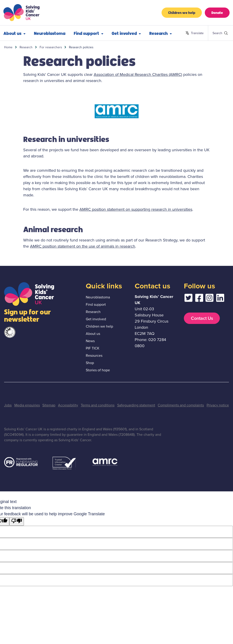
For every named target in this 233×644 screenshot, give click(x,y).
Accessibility (68, 405)
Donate (217, 12)
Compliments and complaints (181, 405)
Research (161, 33)
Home (8, 47)
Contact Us (202, 318)
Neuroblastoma (50, 33)
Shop (90, 363)
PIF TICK (93, 348)
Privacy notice (218, 405)
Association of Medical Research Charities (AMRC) (138, 74)
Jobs (8, 405)
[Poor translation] (17, 521)
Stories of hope (98, 370)
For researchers (51, 47)
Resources (94, 355)
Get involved (126, 33)
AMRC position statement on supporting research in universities (136, 209)
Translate (194, 33)
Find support (89, 33)
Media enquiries (27, 405)
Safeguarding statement (136, 405)
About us (93, 334)
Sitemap (49, 405)
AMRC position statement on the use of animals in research (83, 246)
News (90, 341)
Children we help (182, 12)
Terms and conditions (98, 405)
